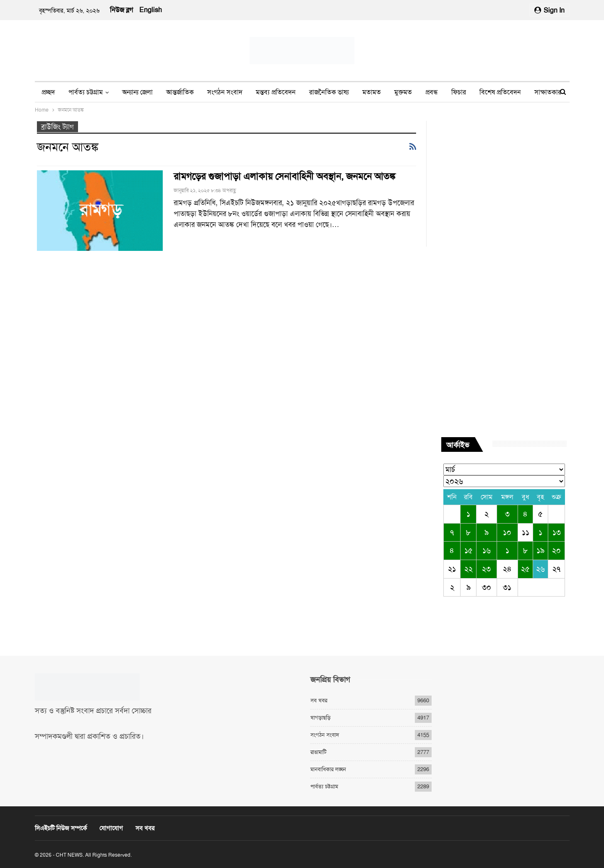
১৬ (487, 550)
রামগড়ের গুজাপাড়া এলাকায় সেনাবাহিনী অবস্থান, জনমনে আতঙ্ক (285, 176)
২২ (469, 569)
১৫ (469, 550)
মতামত (372, 92)
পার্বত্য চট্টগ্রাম (86, 92)
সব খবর (319, 700)
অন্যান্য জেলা (137, 92)
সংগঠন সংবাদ (225, 92)
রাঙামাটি (318, 752)
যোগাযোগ (111, 828)
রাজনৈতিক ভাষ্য (329, 92)
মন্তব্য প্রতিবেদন (276, 92)
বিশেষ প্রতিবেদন (500, 92)
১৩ (557, 532)
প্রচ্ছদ (48, 92)
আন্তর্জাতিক (180, 92)
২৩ (486, 569)
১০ (507, 532)
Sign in (549, 10)
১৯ (540, 550)
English (151, 10)
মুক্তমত (403, 92)
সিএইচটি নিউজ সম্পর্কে (61, 828)
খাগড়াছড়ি (320, 718)
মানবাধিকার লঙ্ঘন (328, 769)
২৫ (525, 569)
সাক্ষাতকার (548, 92)
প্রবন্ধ (432, 92)
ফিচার (459, 92)
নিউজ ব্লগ (121, 10)
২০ (556, 550)
